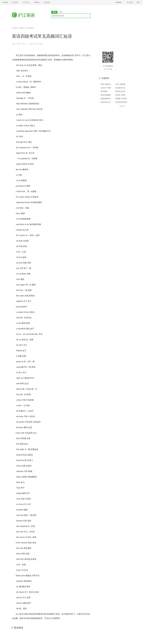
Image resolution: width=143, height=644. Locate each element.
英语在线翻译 (106, 95)
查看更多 (122, 106)
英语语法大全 (106, 102)
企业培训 (47, 2)
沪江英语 (15, 28)
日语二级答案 (120, 84)
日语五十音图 (106, 88)
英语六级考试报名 (107, 84)
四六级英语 (30, 28)
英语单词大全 (120, 88)
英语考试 (22, 28)
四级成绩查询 (106, 99)
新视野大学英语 (121, 99)
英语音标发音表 (121, 102)
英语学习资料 (120, 95)
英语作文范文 (120, 91)
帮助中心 (37, 2)
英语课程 (104, 91)
